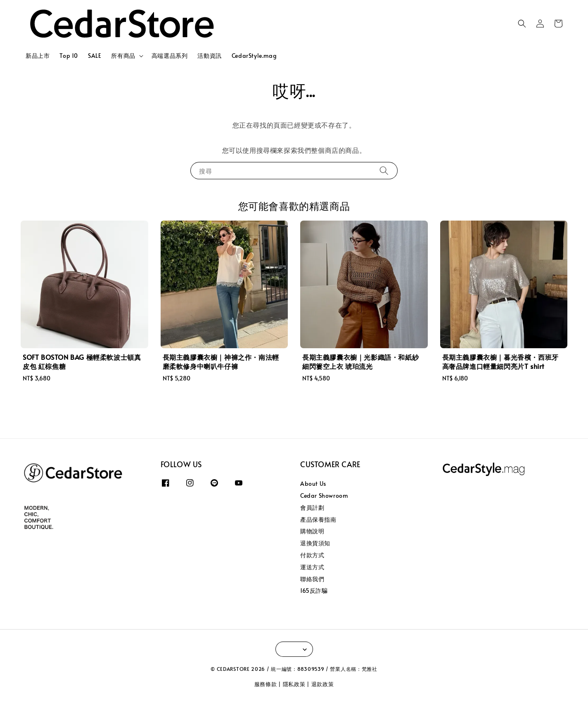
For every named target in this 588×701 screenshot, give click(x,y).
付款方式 (312, 555)
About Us (313, 484)
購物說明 (312, 531)
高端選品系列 (170, 56)
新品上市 (38, 56)
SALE (95, 56)
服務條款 (266, 684)
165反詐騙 (314, 591)
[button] (522, 24)
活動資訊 (209, 56)
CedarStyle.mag (254, 56)
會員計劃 (312, 507)
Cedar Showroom (324, 495)
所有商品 (123, 56)
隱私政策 (294, 684)
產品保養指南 (318, 519)
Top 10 (69, 56)
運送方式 (312, 567)
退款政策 (323, 684)
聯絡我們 (312, 579)
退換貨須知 (315, 543)
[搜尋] (384, 170)
